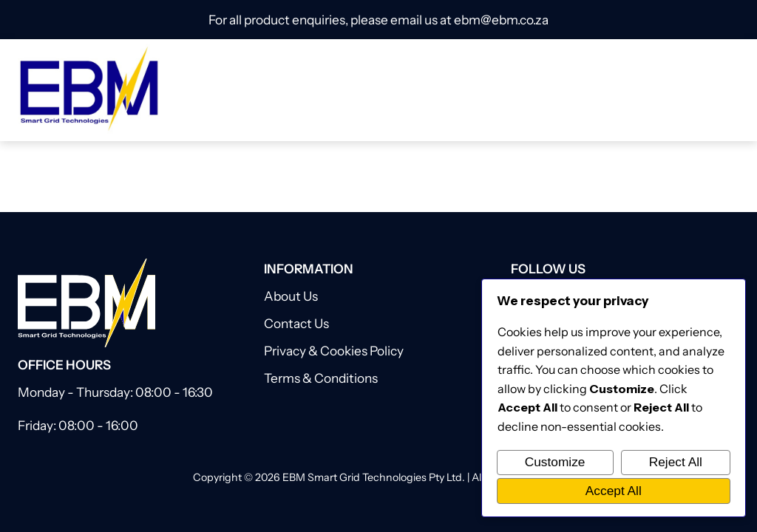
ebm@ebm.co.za (501, 20)
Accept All (614, 491)
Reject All (676, 462)
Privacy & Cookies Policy (334, 351)
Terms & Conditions (321, 378)
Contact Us (296, 323)
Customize (555, 462)
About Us (291, 296)
